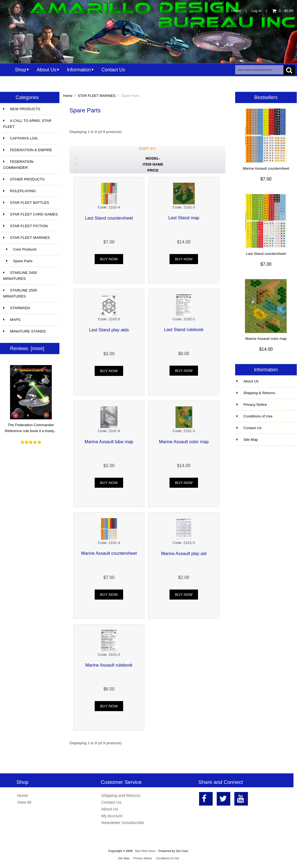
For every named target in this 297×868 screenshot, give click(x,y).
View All (24, 802)
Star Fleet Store (145, 851)
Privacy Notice (252, 405)
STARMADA (17, 308)
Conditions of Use (254, 416)
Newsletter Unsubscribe (123, 823)
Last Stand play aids (109, 330)
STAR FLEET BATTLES (26, 203)
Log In (257, 11)
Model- (153, 158)
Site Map (247, 440)
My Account (112, 816)
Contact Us (113, 70)
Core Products (20, 249)
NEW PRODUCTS (22, 109)
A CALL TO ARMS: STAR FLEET (27, 124)
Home (236, 11)
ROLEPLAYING (20, 191)
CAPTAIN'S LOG (20, 138)
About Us (47, 70)
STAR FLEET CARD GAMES (31, 214)
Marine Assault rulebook (109, 665)
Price (153, 170)
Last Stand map (184, 218)
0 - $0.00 (283, 11)
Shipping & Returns (256, 393)
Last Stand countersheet (109, 218)
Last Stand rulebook (184, 330)
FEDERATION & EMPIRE (28, 150)
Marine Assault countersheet (109, 553)
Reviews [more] (27, 349)
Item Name (153, 164)
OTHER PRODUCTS (24, 179)
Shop (20, 70)
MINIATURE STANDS (25, 331)
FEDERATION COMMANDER (18, 165)
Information (79, 70)
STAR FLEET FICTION (25, 226)
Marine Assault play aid (184, 553)
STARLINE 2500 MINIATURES (20, 293)
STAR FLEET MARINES (97, 96)
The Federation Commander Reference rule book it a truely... (31, 426)
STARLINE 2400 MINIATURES (20, 276)
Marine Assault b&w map (109, 442)
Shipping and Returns (121, 795)
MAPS (12, 320)
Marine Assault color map (184, 442)
